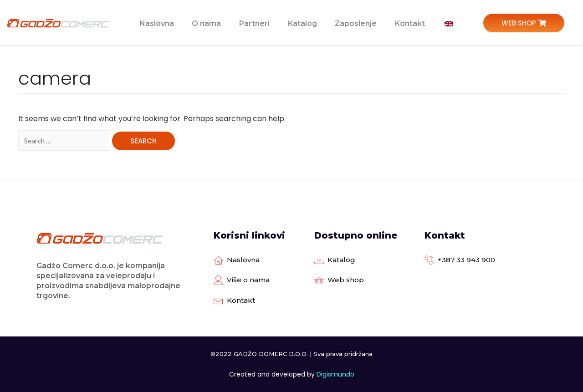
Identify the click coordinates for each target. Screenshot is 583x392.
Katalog (302, 23)
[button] (524, 23)
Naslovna (155, 23)
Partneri (253, 23)
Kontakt (409, 23)
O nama (205, 23)
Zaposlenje (355, 23)
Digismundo (335, 374)
